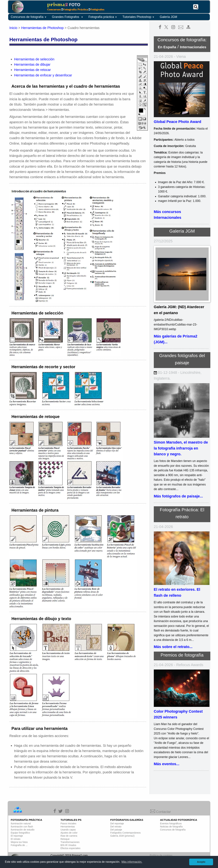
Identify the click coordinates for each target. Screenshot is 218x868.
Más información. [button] (132, 862)
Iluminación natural (21, 823)
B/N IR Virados (68, 845)
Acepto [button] (201, 862)
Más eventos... (167, 764)
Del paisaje (116, 830)
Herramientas (68, 827)
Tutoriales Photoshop (139, 17)
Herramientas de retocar (33, 70)
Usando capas (68, 830)
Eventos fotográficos (171, 823)
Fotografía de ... (19, 845)
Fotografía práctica (103, 17)
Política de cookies (161, 855)
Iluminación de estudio (23, 830)
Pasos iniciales (68, 823)
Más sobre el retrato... (173, 647)
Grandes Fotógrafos (68, 17)
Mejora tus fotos (19, 842)
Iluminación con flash (22, 827)
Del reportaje (117, 823)
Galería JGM (168, 17)
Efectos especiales (70, 848)
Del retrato (116, 827)
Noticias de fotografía (171, 827)
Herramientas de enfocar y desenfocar (43, 75)
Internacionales (193, 47)
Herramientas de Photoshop (42, 28)
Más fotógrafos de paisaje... (178, 496)
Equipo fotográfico (20, 833)
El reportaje (17, 836)
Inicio (13, 28)
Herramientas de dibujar (32, 64)
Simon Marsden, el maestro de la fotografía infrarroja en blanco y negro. (181, 448)
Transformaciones (70, 842)
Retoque (65, 839)
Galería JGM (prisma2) (122, 836)
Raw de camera (69, 836)
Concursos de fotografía (29, 17)
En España (167, 47)
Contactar (161, 812)
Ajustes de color (69, 833)
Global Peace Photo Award (178, 122)
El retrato (16, 839)
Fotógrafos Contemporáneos (126, 833)
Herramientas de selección (34, 59)
